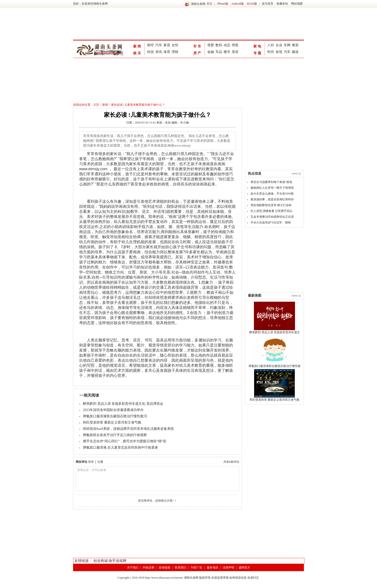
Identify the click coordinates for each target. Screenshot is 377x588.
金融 (211, 52)
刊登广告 (196, 568)
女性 (175, 45)
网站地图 (297, 4)
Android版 (238, 4)
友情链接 (164, 568)
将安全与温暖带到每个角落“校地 (271, 182)
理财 (175, 52)
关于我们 (133, 568)
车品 (219, 52)
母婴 (211, 45)
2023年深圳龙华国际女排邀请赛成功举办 (113, 410)
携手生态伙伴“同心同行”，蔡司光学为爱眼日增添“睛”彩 (125, 441)
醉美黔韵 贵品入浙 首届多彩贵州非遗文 (275, 332)
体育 (167, 52)
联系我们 (181, 568)
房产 (198, 53)
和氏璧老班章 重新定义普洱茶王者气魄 (112, 422)
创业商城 (101, 561)
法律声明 (228, 568)
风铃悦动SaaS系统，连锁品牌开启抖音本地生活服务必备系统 (128, 429)
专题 (258, 53)
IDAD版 (252, 4)
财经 (151, 45)
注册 (100, 462)
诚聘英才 (244, 568)
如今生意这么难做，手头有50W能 (272, 194)
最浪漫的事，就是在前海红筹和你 (272, 199)
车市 (198, 46)
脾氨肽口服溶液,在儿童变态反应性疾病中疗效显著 (120, 448)
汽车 (159, 45)
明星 (235, 45)
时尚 (271, 52)
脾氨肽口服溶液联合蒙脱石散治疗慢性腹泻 (115, 416)
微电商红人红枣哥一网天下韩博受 (272, 188)
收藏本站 (282, 4)
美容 (235, 52)
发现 (279, 52)
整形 (295, 45)
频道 (295, 52)
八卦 (271, 45)
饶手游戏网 (117, 561)
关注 (209, 4)
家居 (167, 45)
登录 (91, 462)
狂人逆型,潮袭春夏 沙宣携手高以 (271, 211)
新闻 (138, 46)
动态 (227, 45)
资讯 (159, 52)
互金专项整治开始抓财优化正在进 (272, 217)
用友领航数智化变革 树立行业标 (271, 205)
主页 (96, 105)
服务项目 (213, 568)
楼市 (227, 52)
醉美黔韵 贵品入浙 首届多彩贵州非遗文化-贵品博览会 (123, 404)
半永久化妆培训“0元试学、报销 (271, 222)
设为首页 (268, 4)
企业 (279, 45)
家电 (258, 46)
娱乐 (138, 53)
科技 (151, 52)
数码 (219, 45)
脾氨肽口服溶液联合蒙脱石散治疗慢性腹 (275, 366)
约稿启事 (149, 568)
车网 (287, 45)
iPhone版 (223, 4)
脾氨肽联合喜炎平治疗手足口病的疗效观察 (115, 435)
